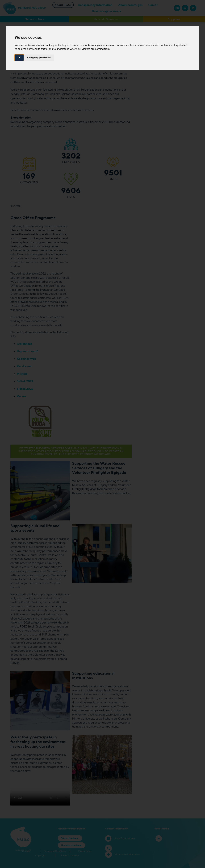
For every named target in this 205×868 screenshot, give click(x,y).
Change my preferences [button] (39, 58)
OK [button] (19, 58)
